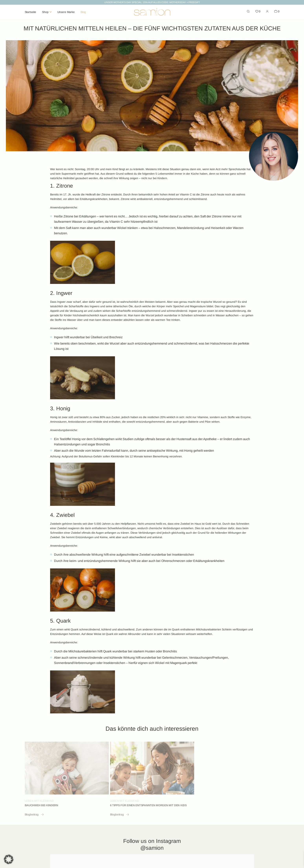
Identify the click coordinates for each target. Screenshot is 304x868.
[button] (9, 859)
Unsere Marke (66, 12)
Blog (83, 12)
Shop (45, 12)
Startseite (31, 12)
